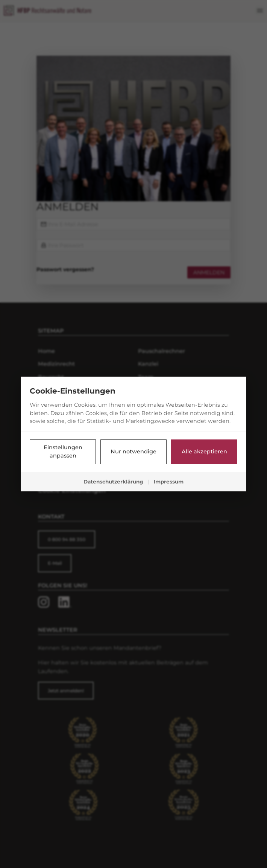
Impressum (169, 482)
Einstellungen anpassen (63, 451)
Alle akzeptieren (204, 451)
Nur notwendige (133, 451)
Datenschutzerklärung (113, 482)
